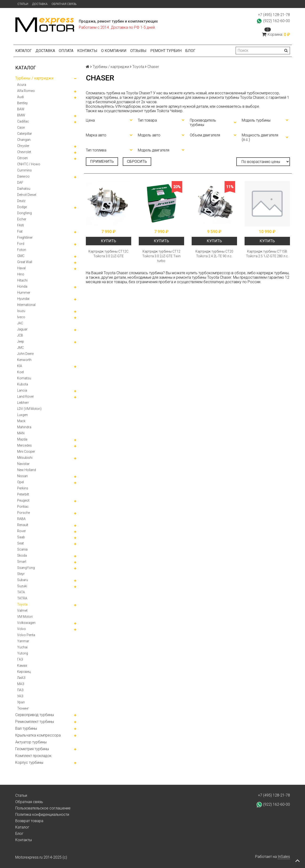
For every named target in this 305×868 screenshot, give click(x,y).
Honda (22, 286)
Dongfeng (24, 213)
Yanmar (23, 641)
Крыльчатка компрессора (38, 735)
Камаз (22, 666)
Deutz (21, 201)
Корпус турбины (29, 763)
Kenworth (24, 360)
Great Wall (25, 262)
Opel (20, 482)
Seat (20, 543)
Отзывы (138, 51)
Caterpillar (25, 134)
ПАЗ (20, 690)
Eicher (22, 219)
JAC (20, 323)
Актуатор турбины (31, 742)
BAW (21, 109)
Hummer (24, 293)
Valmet (22, 610)
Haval (21, 268)
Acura (22, 85)
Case (21, 127)
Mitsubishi (25, 458)
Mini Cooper (26, 452)
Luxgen (22, 415)
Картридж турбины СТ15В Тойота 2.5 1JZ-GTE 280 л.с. (267, 254)
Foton (22, 250)
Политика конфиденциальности (42, 814)
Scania (22, 549)
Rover (22, 531)
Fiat (20, 231)
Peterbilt (23, 494)
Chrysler (23, 146)
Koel (20, 372)
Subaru (23, 580)
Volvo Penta (26, 635)
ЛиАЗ (21, 678)
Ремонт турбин (166, 51)
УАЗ (20, 696)
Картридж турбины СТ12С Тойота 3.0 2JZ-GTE (108, 254)
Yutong (23, 653)
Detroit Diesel (27, 195)
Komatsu (24, 378)
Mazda (22, 439)
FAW (21, 225)
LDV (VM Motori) (29, 409)
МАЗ (21, 684)
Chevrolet (24, 152)
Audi (20, 97)
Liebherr (23, 403)
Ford (21, 244)
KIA (20, 366)
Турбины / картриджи (34, 78)
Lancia (22, 390)
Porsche (24, 513)
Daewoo (23, 176)
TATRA (22, 598)
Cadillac (23, 121)
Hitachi (22, 280)
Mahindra (24, 427)
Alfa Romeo (26, 91)
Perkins (23, 488)
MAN (21, 433)
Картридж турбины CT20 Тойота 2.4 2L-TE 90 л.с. (214, 254)
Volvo (22, 629)
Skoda (22, 555)
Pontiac (23, 507)
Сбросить (137, 161)
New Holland (27, 470)
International (26, 305)
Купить (109, 241)
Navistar (23, 464)
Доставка (40, 4)
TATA (21, 592)
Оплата (66, 51)
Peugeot (23, 500)
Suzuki (22, 586)
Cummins (24, 170)
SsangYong (26, 568)
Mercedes (24, 445)
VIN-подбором (128, 106)
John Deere (25, 354)
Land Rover (26, 396)
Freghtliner (25, 238)
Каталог (24, 51)
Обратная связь (64, 4)
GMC (21, 256)
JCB (20, 335)
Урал (21, 702)
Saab (21, 537)
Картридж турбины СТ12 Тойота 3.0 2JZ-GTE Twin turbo (161, 256)
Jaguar (22, 329)
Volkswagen (26, 623)
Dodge (22, 207)
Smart (22, 562)
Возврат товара (29, 821)
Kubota (23, 384)
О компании (114, 51)
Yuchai (22, 647)
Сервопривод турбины (35, 715)
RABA (21, 519)
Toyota (22, 604)
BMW (21, 115)
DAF (20, 182)
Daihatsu (24, 189)
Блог (190, 51)
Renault (23, 525)
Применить (102, 161)
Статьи (23, 4)
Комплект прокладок (33, 756)
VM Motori (25, 617)
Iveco (21, 317)
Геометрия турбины (32, 749)
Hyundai (23, 299)
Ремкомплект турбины (35, 722)
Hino (21, 274)
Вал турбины (26, 728)
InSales (284, 857)
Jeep (21, 341)
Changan (24, 140)
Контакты (87, 51)
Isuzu (21, 311)
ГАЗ (20, 659)
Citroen (22, 158)
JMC (20, 348)
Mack (21, 421)
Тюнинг (23, 708)
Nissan (22, 476)
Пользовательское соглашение (43, 808)
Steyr (21, 574)
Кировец (24, 672)
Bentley (22, 103)
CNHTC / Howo (29, 164)
